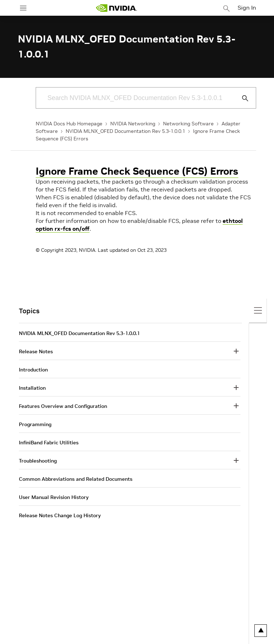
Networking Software (188, 124)
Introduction (33, 370)
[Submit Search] (241, 98)
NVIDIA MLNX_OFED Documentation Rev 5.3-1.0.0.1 (125, 131)
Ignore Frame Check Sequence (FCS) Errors (137, 171)
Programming (35, 424)
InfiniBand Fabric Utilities (49, 443)
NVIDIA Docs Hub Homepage (69, 124)
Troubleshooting (38, 461)
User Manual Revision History (54, 497)
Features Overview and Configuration (63, 406)
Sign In (247, 8)
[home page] (116, 8)
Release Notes (36, 351)
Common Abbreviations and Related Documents (76, 479)
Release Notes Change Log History (60, 515)
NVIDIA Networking (133, 124)
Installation (32, 388)
